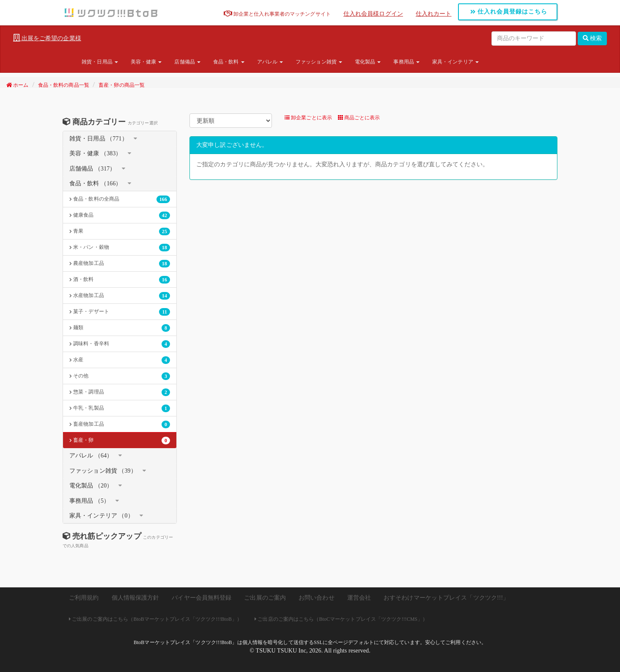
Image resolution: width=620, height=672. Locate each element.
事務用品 (406, 62)
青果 (120, 231)
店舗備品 (187, 62)
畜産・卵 (120, 441)
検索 (593, 38)
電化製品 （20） (91, 486)
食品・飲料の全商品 (120, 199)
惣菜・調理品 (120, 392)
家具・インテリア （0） (102, 516)
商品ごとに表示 (359, 118)
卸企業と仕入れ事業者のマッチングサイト (277, 14)
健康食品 (120, 215)
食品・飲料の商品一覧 (64, 85)
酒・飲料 (120, 280)
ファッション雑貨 (319, 62)
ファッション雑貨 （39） (103, 471)
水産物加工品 (120, 296)
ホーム (18, 85)
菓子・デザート (120, 312)
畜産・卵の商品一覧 (122, 85)
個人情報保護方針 (136, 598)
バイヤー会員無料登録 (202, 598)
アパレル (270, 62)
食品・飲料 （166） (96, 183)
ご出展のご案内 (265, 598)
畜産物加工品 (120, 424)
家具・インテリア (455, 62)
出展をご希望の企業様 (47, 38)
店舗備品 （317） (93, 169)
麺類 (120, 328)
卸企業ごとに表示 (308, 118)
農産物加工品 (120, 264)
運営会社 (359, 598)
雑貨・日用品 (100, 62)
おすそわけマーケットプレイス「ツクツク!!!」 (446, 598)
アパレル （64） (91, 456)
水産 (120, 360)
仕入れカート (434, 14)
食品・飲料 (229, 62)
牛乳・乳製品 (120, 408)
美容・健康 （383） (96, 153)
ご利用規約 (84, 598)
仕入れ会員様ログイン (373, 14)
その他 (120, 376)
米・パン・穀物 (120, 248)
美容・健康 (146, 62)
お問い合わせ (317, 598)
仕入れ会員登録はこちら (509, 12)
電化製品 (368, 62)
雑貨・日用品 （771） (99, 139)
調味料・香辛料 (120, 344)
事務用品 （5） (89, 501)
